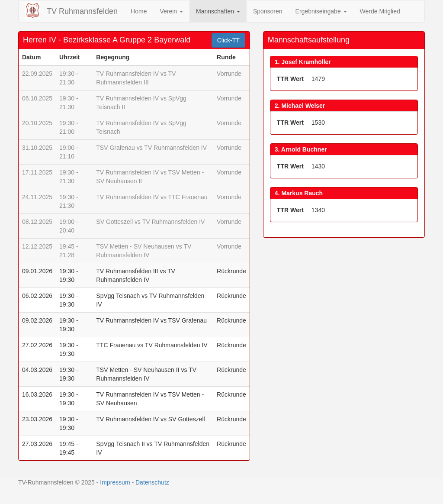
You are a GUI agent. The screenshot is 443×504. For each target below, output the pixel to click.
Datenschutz (152, 482)
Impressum (115, 482)
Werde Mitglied (380, 11)
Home (139, 11)
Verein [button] (171, 11)
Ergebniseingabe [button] (321, 11)
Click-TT (228, 40)
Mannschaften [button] (218, 11)
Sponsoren (268, 11)
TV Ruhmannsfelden (82, 11)
